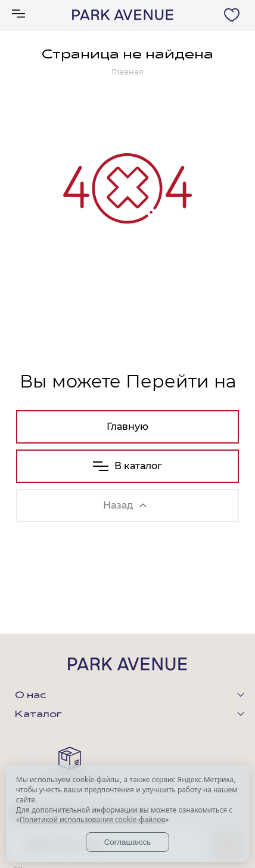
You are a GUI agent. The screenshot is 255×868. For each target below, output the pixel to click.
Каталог (38, 715)
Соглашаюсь (128, 842)
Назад (125, 505)
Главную (128, 427)
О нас (30, 696)
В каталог (128, 466)
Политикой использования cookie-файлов (92, 819)
